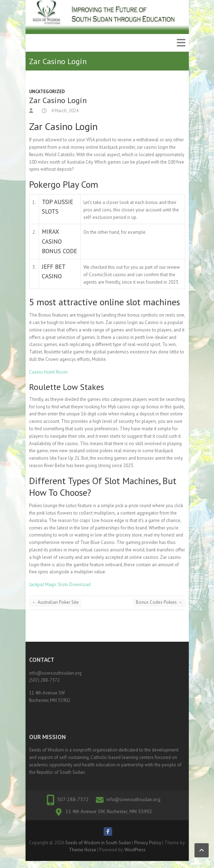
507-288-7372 (73, 799)
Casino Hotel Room (48, 372)
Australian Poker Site (55, 602)
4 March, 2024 (64, 111)
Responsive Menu (181, 43)
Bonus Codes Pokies (159, 602)
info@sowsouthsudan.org (133, 799)
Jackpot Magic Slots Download (60, 585)
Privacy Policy (148, 843)
